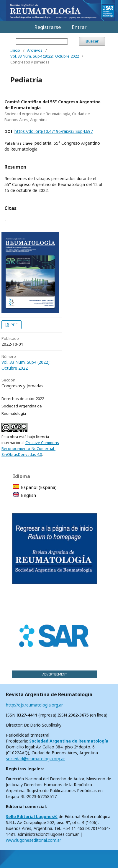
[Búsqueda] (42, 41)
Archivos (35, 50)
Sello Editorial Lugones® (32, 816)
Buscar (92, 41)
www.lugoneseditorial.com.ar (33, 840)
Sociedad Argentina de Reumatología (69, 741)
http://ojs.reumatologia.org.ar (34, 705)
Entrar (79, 27)
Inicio (15, 50)
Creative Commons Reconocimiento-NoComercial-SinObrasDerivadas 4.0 (30, 448)
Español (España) (39, 487)
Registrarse (47, 27)
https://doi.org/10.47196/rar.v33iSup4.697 (54, 131)
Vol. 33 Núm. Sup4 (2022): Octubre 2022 (45, 56)
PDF (14, 325)
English (28, 495)
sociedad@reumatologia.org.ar (35, 759)
